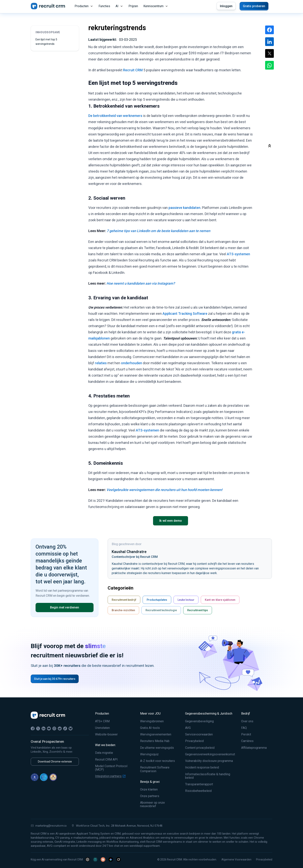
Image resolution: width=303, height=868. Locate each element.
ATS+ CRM (102, 721)
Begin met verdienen (65, 607)
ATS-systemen (238, 254)
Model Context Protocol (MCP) (111, 768)
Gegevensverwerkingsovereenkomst (210, 754)
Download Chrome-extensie (55, 762)
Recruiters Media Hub (155, 741)
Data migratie (104, 753)
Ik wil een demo (171, 521)
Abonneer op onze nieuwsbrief (152, 804)
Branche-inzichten (123, 610)
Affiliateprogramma (254, 748)
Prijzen (133, 6)
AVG (188, 728)
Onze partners (150, 796)
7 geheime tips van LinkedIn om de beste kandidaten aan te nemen (158, 231)
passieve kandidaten (184, 208)
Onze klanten (149, 790)
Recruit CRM (133, 70)
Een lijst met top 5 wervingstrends (46, 42)
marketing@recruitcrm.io (49, 826)
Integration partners (110, 776)
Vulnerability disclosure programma (209, 761)
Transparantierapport (199, 784)
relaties (101, 363)
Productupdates (157, 600)
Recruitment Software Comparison (155, 769)
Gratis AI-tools (150, 728)
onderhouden (131, 363)
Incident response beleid (202, 768)
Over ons (247, 721)
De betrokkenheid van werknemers (115, 116)
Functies (104, 6)
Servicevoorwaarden (199, 734)
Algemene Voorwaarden (236, 859)
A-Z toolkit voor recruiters (157, 761)
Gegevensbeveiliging (199, 721)
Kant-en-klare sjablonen (220, 600)
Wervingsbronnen (152, 721)
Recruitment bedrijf (124, 600)
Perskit (246, 734)
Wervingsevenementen (156, 734)
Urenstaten (102, 728)
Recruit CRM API (106, 760)
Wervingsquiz (149, 754)
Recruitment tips (198, 610)
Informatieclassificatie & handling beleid (208, 776)
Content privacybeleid (200, 748)
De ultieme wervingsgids (157, 748)
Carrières (247, 741)
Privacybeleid (194, 741)
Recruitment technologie (161, 610)
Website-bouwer (106, 734)
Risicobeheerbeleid (198, 791)
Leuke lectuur (186, 600)
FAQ (244, 728)
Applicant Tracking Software (185, 314)
